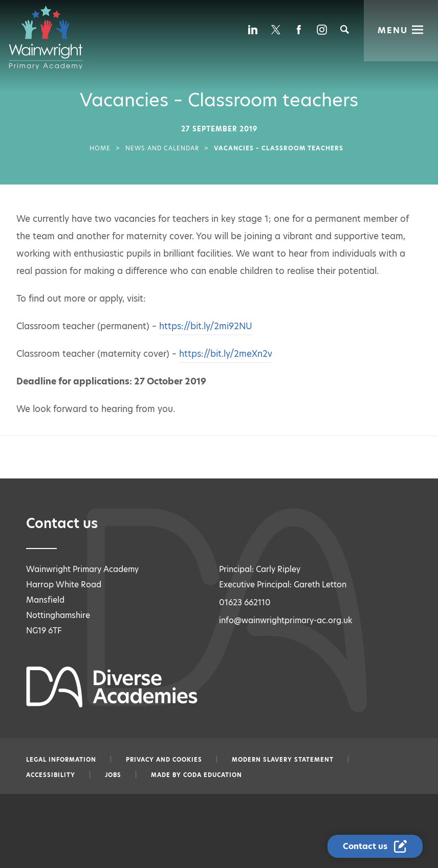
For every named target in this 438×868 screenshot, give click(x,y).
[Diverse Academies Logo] (51, 37)
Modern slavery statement (283, 760)
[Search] (345, 29)
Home (100, 148)
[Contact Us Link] (376, 847)
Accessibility (51, 775)
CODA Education (213, 775)
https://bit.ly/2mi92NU (206, 326)
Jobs (113, 775)
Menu (393, 29)
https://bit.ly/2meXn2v (226, 354)
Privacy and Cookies (164, 760)
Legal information (61, 760)
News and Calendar (162, 148)
